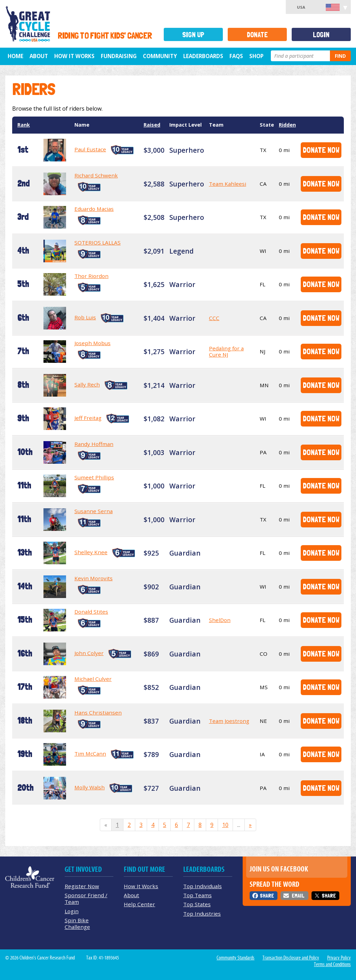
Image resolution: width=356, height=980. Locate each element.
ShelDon (220, 620)
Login (321, 35)
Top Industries (202, 914)
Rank (24, 125)
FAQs (236, 56)
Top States (197, 904)
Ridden (287, 125)
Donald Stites (91, 612)
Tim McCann (90, 754)
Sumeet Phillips (94, 477)
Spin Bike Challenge (77, 923)
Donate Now (321, 150)
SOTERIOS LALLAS (98, 242)
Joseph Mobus (92, 343)
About (39, 56)
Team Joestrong (229, 721)
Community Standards (236, 958)
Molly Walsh (90, 787)
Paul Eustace (90, 149)
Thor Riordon (91, 276)
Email (298, 896)
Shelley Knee (91, 552)
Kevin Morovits (94, 578)
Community (160, 56)
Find (340, 56)
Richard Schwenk (96, 175)
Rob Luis (85, 317)
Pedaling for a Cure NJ (226, 351)
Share (267, 896)
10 (225, 825)
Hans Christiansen (98, 712)
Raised (152, 125)
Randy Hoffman (94, 444)
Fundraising (119, 56)
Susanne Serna (94, 511)
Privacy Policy (339, 958)
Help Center (139, 904)
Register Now (82, 886)
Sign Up (193, 35)
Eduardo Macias (94, 209)
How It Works (74, 56)
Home (15, 56)
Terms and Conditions (332, 964)
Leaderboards (203, 56)
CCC (214, 318)
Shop (256, 56)
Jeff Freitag (88, 418)
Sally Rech (87, 384)
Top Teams (197, 895)
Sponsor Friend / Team (86, 898)
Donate (257, 35)
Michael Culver (93, 679)
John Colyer (89, 653)
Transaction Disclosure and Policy (291, 958)
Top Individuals (203, 886)
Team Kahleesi (228, 184)
